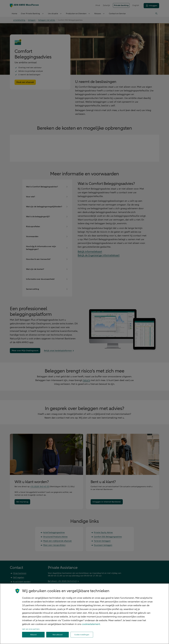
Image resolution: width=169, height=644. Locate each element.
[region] (84, 614)
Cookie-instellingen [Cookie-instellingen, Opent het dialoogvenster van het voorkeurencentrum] (82, 635)
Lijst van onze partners (31, 629)
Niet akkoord (58, 635)
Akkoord (33, 635)
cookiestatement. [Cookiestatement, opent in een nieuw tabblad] (91, 624)
